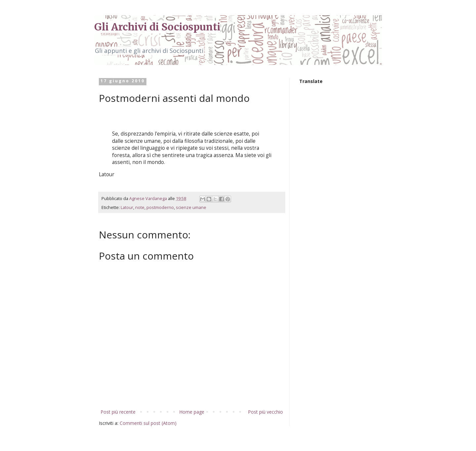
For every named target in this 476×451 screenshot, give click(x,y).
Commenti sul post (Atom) (148, 423)
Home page (192, 412)
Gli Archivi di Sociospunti (157, 27)
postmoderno (160, 207)
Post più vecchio (265, 412)
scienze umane (191, 207)
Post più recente (118, 412)
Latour (127, 207)
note (140, 207)
